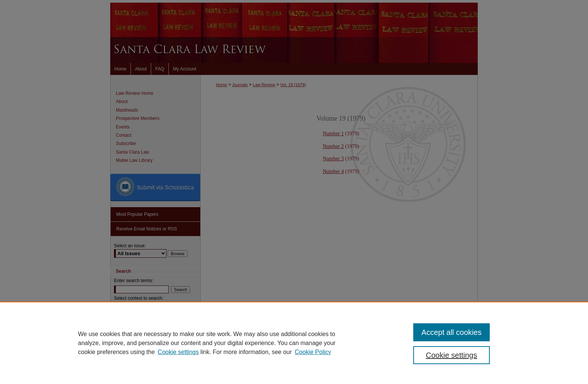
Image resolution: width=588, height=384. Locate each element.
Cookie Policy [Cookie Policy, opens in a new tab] (313, 352)
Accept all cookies (451, 332)
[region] (294, 343)
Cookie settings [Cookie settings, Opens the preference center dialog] (452, 355)
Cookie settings (178, 352)
